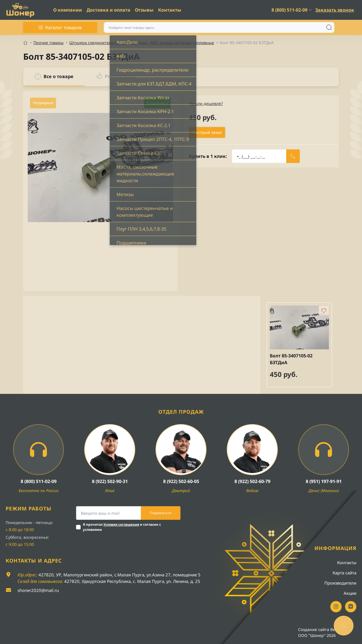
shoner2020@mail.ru (38, 590)
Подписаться (161, 513)
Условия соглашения (121, 524)
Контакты (170, 10)
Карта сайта (344, 573)
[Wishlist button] (324, 310)
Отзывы (144, 10)
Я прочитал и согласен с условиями (122, 527)
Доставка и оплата (108, 10)
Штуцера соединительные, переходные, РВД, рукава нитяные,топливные (142, 43)
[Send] (293, 156)
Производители (340, 583)
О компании (68, 10)
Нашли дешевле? (206, 103)
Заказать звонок (335, 10)
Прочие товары (49, 43)
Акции (350, 593)
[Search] (329, 27)
